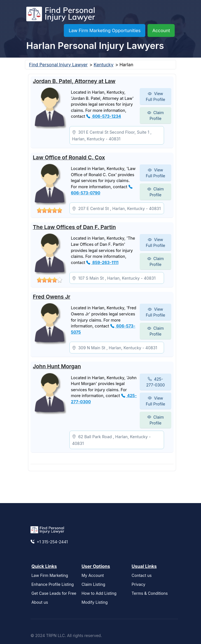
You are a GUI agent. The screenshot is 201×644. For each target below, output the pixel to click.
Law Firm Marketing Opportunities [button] (105, 30)
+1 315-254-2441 (49, 542)
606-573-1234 (104, 116)
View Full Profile (156, 96)
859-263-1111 (102, 262)
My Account (93, 575)
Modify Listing (95, 602)
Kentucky (104, 65)
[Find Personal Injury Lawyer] (61, 15)
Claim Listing (93, 584)
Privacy (138, 584)
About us (40, 602)
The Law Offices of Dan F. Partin (74, 227)
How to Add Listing (99, 593)
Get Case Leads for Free (54, 593)
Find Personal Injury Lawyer (58, 65)
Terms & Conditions (150, 593)
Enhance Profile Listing (52, 584)
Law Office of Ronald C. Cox (69, 157)
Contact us (142, 575)
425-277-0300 (155, 382)
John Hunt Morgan (57, 366)
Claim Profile (156, 115)
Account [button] (161, 30)
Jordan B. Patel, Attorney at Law (74, 81)
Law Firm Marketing (50, 575)
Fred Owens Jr (52, 297)
